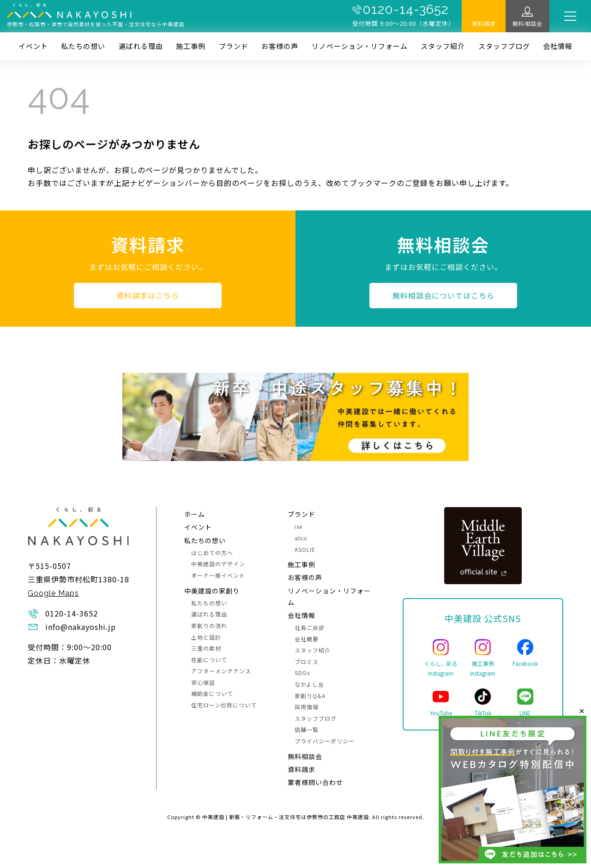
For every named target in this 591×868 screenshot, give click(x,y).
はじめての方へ (212, 553)
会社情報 (558, 46)
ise (299, 526)
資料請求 (484, 23)
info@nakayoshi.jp (81, 627)
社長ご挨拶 (310, 627)
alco (301, 538)
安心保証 (203, 682)
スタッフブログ (504, 46)
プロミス (307, 661)
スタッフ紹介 (443, 46)
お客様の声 (280, 46)
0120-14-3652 (405, 10)
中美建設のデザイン (218, 564)
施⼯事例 (191, 46)
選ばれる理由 (141, 46)
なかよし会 (309, 684)
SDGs (302, 673)
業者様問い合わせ (315, 782)
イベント (33, 46)
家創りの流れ (209, 626)
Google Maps (53, 593)
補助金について (212, 693)
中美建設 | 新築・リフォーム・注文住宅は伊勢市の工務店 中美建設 (286, 817)
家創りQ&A (310, 696)
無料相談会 (528, 23)
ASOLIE (305, 549)
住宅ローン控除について (224, 705)
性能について (209, 660)
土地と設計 (206, 637)
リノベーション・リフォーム (360, 46)
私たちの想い (83, 46)
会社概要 (307, 639)
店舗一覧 (307, 729)
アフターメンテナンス (221, 671)
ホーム (195, 514)
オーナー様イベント (218, 575)
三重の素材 (206, 648)
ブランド (234, 46)
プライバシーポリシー (325, 741)
